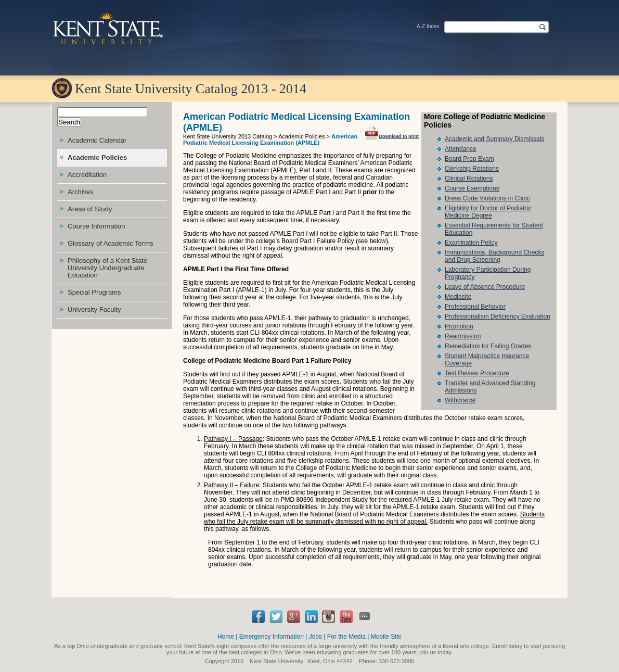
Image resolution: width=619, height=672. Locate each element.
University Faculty (94, 309)
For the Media (346, 637)
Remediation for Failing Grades (488, 346)
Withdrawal (460, 400)
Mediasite (458, 297)
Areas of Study (90, 209)
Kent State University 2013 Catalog (228, 136)
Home (226, 637)
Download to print (391, 132)
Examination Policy (471, 243)
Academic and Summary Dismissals (494, 139)
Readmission (463, 336)
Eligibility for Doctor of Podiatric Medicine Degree (488, 212)
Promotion (459, 326)
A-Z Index (428, 26)
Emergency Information (272, 637)
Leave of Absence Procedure (485, 287)
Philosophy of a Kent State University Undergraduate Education (107, 268)
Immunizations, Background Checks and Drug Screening (494, 256)
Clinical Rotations (469, 179)
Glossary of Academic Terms (110, 243)
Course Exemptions (472, 188)
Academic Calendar (97, 140)
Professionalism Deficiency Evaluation (498, 316)
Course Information (96, 226)
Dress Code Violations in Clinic (487, 198)
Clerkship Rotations (472, 169)
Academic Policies (97, 157)
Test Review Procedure (477, 373)
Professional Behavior (475, 307)
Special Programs (94, 292)
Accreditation (87, 175)
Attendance (461, 149)
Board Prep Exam (469, 159)
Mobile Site (386, 637)
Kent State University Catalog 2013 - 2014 (191, 89)
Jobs (315, 637)
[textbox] (490, 27)
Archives (81, 192)
